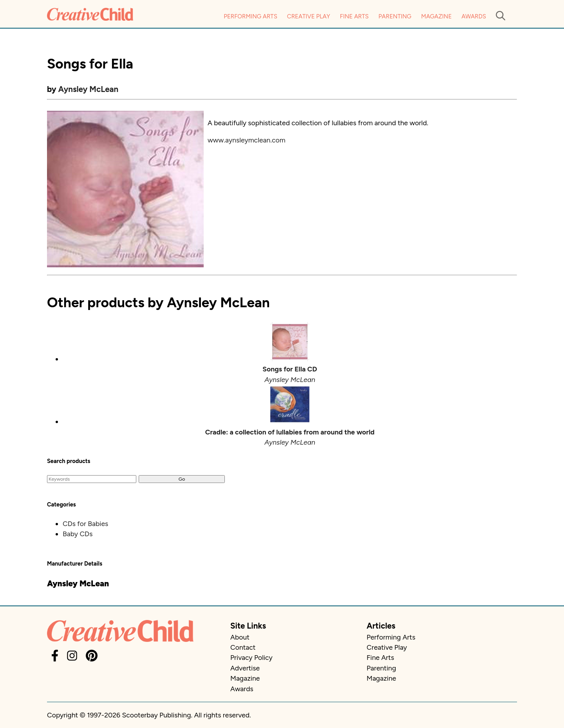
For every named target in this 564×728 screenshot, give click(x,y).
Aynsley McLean (89, 89)
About (240, 637)
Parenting (395, 16)
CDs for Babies (85, 523)
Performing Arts (250, 16)
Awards (474, 16)
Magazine (436, 16)
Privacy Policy (251, 657)
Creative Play (309, 16)
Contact (243, 647)
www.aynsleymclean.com (247, 140)
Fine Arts (354, 16)
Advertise (245, 668)
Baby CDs (78, 534)
